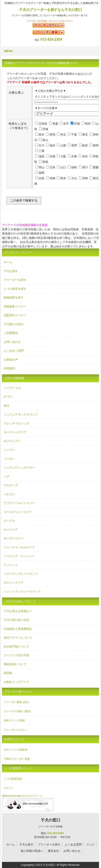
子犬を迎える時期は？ (18, 611)
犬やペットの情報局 (16, 750)
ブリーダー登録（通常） (18, 711)
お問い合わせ (12, 342)
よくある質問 (73, 845)
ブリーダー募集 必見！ (17, 702)
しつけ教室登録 (13, 779)
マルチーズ (11, 485)
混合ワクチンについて (18, 638)
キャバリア (11, 530)
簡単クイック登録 (14, 720)
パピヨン (9, 494)
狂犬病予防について (17, 647)
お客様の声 (11, 360)
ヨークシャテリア (15, 432)
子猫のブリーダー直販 (17, 759)
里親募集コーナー (15, 306)
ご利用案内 (11, 333)
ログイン (9, 788)
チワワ (8, 397)
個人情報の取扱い (32, 851)
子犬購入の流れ (14, 324)
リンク (90, 845)
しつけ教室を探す (15, 289)
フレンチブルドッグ (17, 423)
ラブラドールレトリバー (19, 503)
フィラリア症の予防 (17, 655)
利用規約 (9, 368)
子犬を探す (11, 271)
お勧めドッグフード (17, 682)
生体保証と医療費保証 (18, 629)
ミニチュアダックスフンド (21, 414)
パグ (7, 477)
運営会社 (53, 851)
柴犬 (7, 406)
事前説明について (15, 664)
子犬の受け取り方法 (17, 620)
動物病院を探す (14, 298)
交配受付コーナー (15, 315)
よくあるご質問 (14, 351)
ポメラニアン (12, 441)
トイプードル (12, 388)
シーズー (9, 450)
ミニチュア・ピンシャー (19, 556)
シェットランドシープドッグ (22, 591)
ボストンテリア (14, 583)
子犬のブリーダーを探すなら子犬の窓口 (50, 10)
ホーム (8, 262)
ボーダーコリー (14, 538)
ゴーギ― (9, 459)
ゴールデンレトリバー (18, 512)
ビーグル (9, 521)
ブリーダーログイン (16, 730)
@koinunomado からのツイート (22, 796)
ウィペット (11, 565)
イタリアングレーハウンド (21, 574)
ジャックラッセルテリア (19, 547)
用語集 (8, 673)
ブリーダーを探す (15, 280)
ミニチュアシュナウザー (19, 468)
